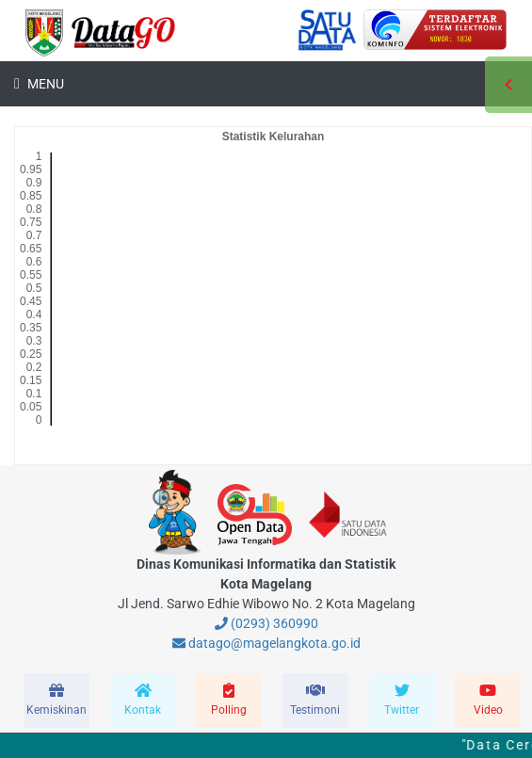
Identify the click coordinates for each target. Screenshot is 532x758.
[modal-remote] (56, 701)
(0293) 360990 (266, 623)
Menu (44, 84)
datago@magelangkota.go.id (266, 643)
